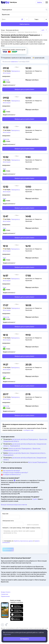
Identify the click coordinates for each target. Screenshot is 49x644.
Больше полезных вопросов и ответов (14, 505)
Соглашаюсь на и (21, 542)
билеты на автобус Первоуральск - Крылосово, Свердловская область (22, 449)
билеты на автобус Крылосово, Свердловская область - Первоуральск (25, 454)
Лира (4, 110)
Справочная (5, 594)
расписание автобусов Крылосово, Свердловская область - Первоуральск (25, 445)
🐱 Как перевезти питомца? (11, 471)
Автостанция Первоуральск (38, 462)
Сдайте (35, 499)
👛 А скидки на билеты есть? (11, 474)
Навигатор (6, 80)
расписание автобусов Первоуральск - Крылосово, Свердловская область (25, 440)
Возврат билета (6, 592)
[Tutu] (5, 2)
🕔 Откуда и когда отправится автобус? (15, 473)
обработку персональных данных (23, 541)
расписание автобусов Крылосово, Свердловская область (25, 459)
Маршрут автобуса (32, 80)
